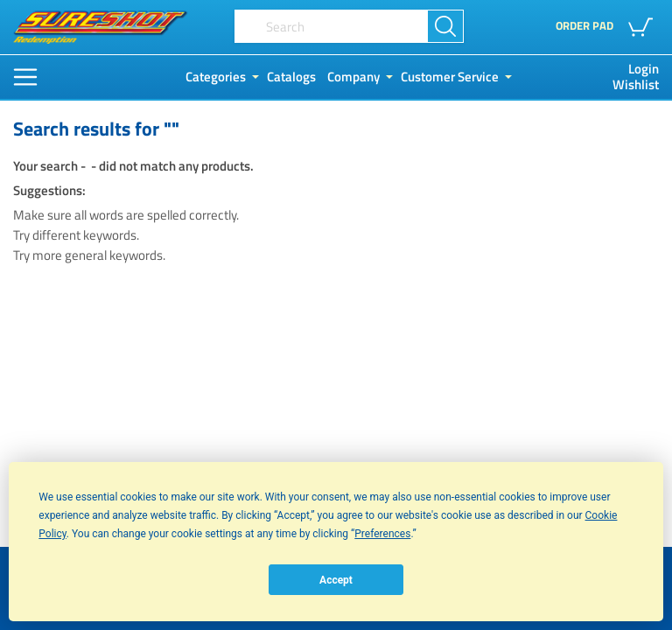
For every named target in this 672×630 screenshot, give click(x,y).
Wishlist (636, 85)
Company (353, 77)
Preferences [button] (382, 534)
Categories (216, 77)
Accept (336, 580)
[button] (644, 27)
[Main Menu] (25, 77)
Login (644, 69)
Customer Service (450, 77)
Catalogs (291, 77)
